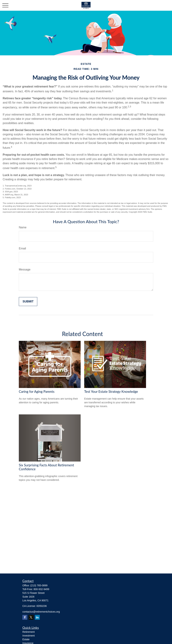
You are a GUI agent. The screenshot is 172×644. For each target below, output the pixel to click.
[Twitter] (31, 617)
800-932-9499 (41, 589)
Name (23, 227)
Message (25, 270)
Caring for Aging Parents (37, 392)
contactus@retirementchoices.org (41, 612)
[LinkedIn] (37, 617)
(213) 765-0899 (39, 585)
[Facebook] (25, 617)
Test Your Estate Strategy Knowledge (111, 392)
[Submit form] (28, 302)
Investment (28, 636)
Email (22, 248)
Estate (26, 639)
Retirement (28, 632)
